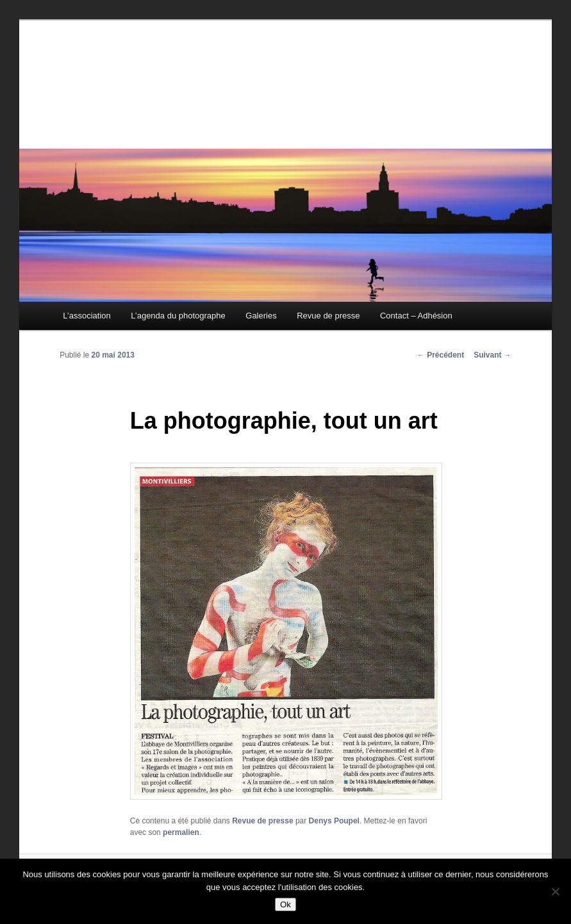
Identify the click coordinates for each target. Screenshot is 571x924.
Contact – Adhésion (416, 316)
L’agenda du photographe (178, 316)
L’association (87, 316)
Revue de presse (328, 316)
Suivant (492, 355)
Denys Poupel (334, 821)
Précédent (441, 355)
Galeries (261, 316)
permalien (181, 832)
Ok (285, 904)
